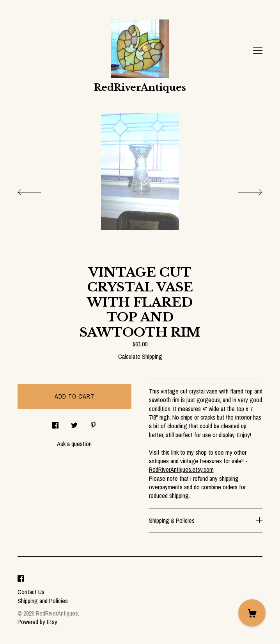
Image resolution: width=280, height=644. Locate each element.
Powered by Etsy (37, 622)
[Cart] (252, 613)
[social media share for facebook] (55, 423)
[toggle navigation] (258, 51)
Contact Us (31, 592)
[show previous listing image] (37, 190)
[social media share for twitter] (74, 423)
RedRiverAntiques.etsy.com (181, 469)
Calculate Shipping (140, 356)
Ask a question (74, 444)
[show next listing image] (243, 190)
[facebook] (21, 579)
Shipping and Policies (43, 601)
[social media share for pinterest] (93, 423)
